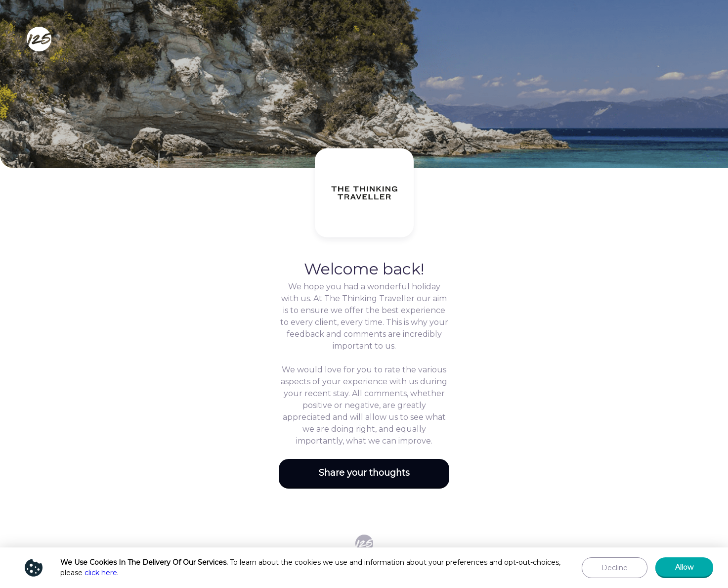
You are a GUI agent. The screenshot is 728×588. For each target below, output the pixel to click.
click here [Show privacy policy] (101, 573)
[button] (364, 474)
